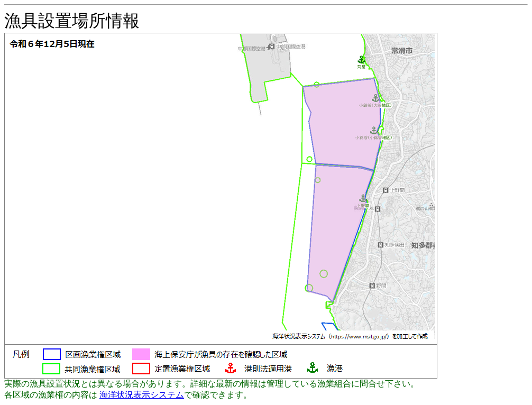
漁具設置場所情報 (72, 21)
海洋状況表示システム (142, 395)
